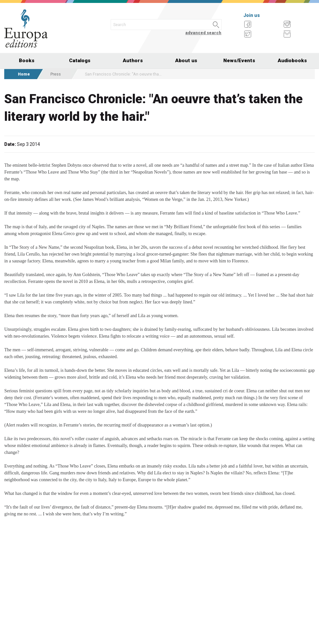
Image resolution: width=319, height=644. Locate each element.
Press (56, 74)
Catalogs (80, 61)
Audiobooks (292, 61)
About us (186, 61)
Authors (133, 61)
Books (27, 61)
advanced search (203, 33)
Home (24, 74)
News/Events (239, 61)
